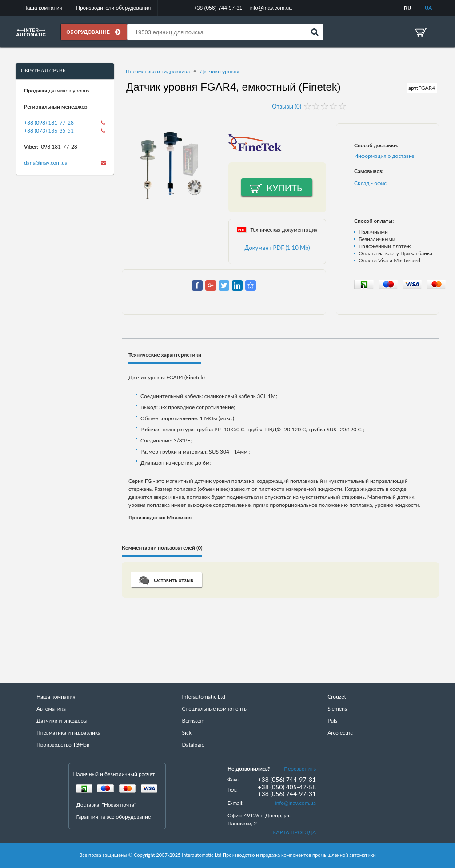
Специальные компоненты (215, 709)
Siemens (337, 709)
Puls (332, 721)
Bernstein (193, 721)
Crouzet (337, 697)
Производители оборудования (113, 8)
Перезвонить (300, 769)
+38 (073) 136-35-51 (49, 131)
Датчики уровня (219, 72)
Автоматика (51, 709)
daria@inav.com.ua (46, 163)
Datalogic (193, 745)
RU (407, 8)
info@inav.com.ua (295, 803)
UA (428, 8)
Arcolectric (340, 733)
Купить (284, 188)
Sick (187, 733)
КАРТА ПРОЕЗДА (294, 833)
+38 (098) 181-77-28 (49, 123)
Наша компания (43, 8)
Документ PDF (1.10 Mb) (277, 248)
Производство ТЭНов (63, 745)
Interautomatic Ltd (204, 697)
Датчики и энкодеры (62, 721)
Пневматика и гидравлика (158, 72)
